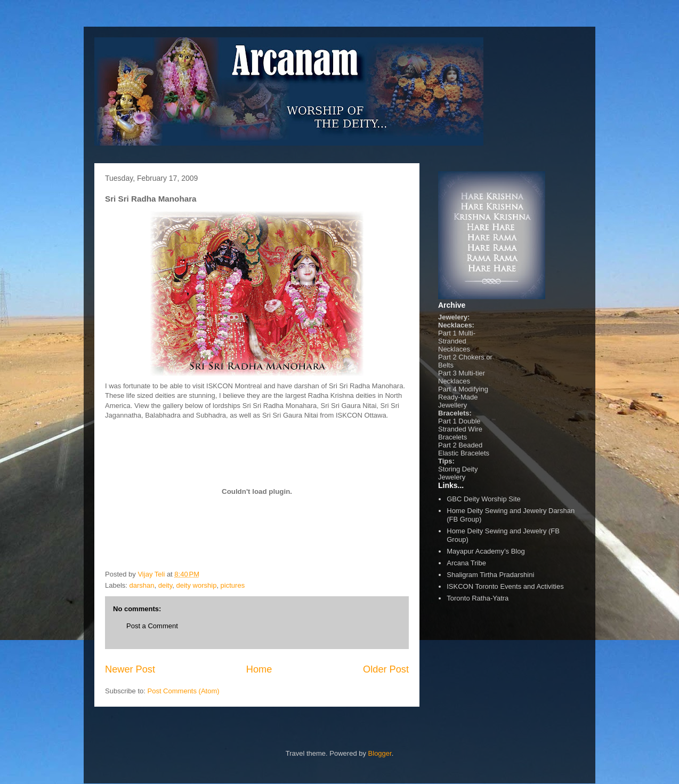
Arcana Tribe (466, 563)
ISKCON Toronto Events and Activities (505, 586)
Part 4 (447, 389)
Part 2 (447, 357)
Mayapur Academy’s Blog (486, 551)
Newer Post (130, 669)
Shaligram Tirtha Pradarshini (490, 575)
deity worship (197, 585)
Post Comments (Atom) (184, 691)
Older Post (386, 669)
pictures (233, 585)
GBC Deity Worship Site (483, 499)
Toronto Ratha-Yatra (478, 598)
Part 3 (447, 373)
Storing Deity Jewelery (458, 473)
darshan (142, 585)
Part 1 (447, 333)
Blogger (380, 753)
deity (165, 585)
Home (259, 669)
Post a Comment (152, 626)
